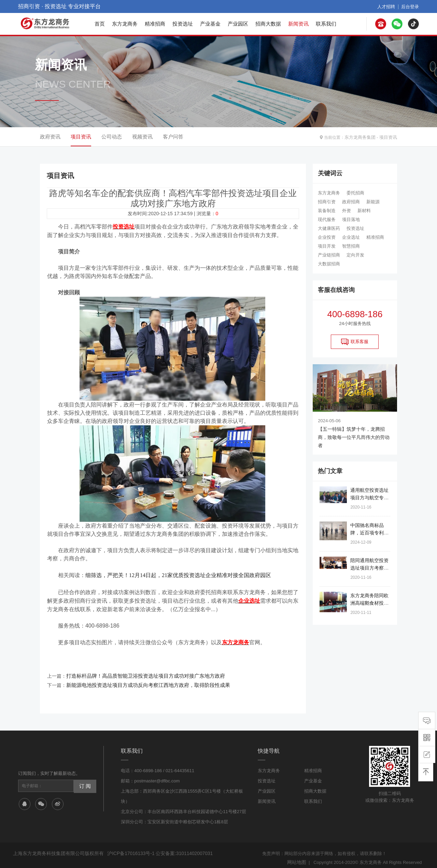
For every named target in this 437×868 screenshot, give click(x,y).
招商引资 (327, 202)
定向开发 (355, 255)
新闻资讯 (298, 24)
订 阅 (84, 781)
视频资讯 (142, 137)
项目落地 (351, 219)
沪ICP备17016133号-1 (129, 849)
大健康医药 (329, 228)
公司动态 (112, 137)
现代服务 (327, 219)
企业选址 (351, 237)
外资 (347, 211)
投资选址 (183, 24)
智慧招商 (351, 246)
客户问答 (173, 137)
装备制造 (327, 211)
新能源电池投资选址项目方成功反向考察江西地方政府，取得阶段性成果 (143, 681)
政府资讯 (50, 137)
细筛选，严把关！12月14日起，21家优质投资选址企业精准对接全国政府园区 (178, 574)
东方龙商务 (125, 24)
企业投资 (327, 237)
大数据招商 (329, 264)
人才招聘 (388, 6)
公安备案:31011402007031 (180, 849)
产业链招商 (329, 255)
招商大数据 (268, 24)
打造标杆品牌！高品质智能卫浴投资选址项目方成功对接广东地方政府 (140, 673)
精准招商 (155, 24)
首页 (100, 24)
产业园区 (238, 24)
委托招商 (355, 193)
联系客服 (355, 342)
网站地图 (297, 857)
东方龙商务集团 (363, 137)
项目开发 (327, 246)
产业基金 (210, 24)
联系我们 (326, 24)
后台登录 (411, 6)
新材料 (364, 211)
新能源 (373, 202)
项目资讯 (389, 137)
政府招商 (351, 202)
